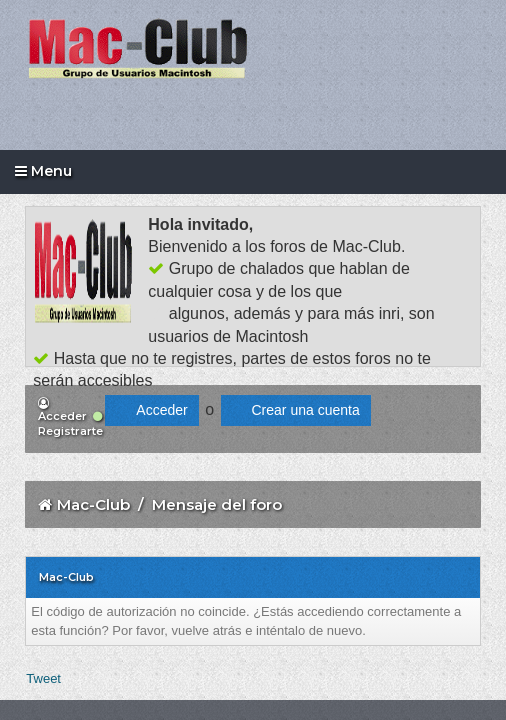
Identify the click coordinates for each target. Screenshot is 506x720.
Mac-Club (93, 504)
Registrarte (70, 424)
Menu (43, 171)
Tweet (43, 678)
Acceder (62, 410)
